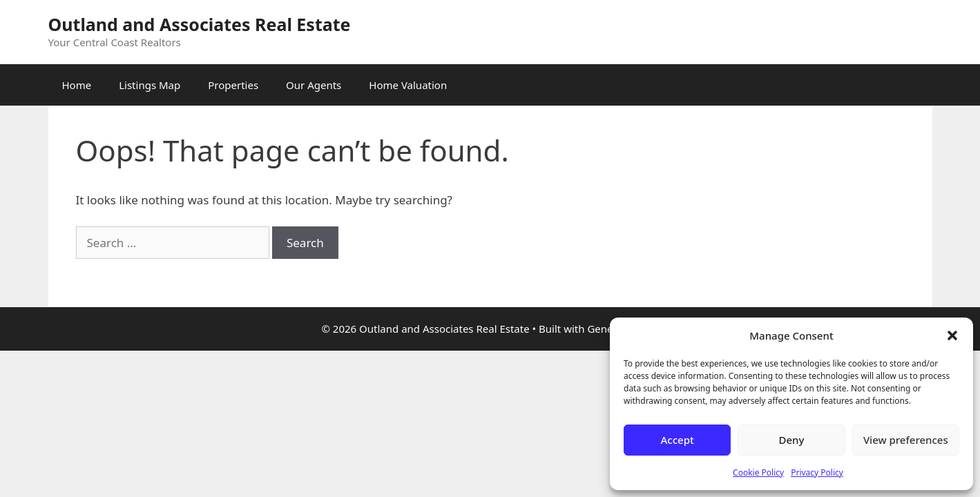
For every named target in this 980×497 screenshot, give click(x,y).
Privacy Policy (817, 472)
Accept (678, 440)
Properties (233, 85)
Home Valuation (408, 85)
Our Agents (314, 85)
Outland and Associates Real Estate (200, 24)
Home (77, 85)
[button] (952, 335)
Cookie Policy (758, 472)
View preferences (906, 440)
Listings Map (150, 85)
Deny (792, 440)
